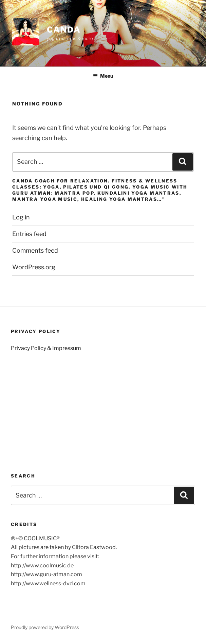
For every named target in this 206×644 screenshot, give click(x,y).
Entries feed (29, 234)
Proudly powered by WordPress (45, 627)
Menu (103, 76)
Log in (21, 217)
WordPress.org (34, 267)
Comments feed (35, 250)
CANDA (64, 30)
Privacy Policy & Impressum (46, 348)
